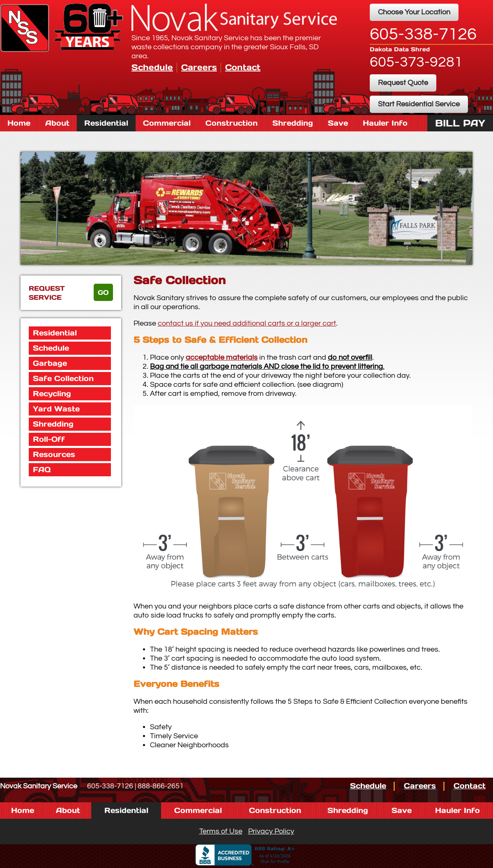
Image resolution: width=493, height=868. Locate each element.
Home (19, 123)
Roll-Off (49, 439)
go (103, 292)
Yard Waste (56, 409)
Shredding (293, 123)
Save (338, 123)
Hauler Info (385, 123)
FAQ (42, 470)
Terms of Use (221, 831)
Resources (54, 454)
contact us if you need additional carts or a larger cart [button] (247, 323)
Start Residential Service (419, 104)
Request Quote (403, 83)
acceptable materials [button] (222, 357)
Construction (232, 123)
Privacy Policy (271, 831)
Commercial (167, 123)
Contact (243, 67)
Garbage (50, 363)
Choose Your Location (414, 12)
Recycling (52, 394)
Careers (199, 67)
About (57, 123)
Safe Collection (63, 378)
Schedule (152, 67)
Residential (106, 123)
